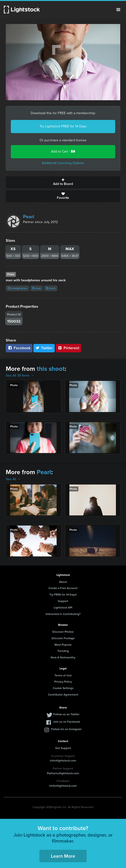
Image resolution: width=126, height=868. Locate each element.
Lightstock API (63, 608)
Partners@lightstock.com (63, 773)
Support (63, 601)
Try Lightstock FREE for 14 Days (63, 126)
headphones (18, 288)
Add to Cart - (63, 151)
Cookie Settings (63, 688)
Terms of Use (63, 675)
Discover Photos (63, 632)
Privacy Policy (63, 682)
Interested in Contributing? (63, 614)
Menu (118, 10)
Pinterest (68, 348)
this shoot (51, 369)
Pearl (29, 217)
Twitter (44, 348)
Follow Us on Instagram (66, 729)
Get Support (63, 748)
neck (51, 288)
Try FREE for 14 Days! (63, 595)
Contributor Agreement (63, 695)
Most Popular (63, 645)
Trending (63, 651)
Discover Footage (63, 638)
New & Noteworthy (63, 657)
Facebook (19, 348)
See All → (13, 479)
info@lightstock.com (63, 761)
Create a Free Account (63, 588)
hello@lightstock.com (63, 786)
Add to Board (63, 182)
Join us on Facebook (66, 722)
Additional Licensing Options (63, 163)
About (63, 582)
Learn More (63, 856)
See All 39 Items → (20, 375)
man (37, 288)
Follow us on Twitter (66, 714)
